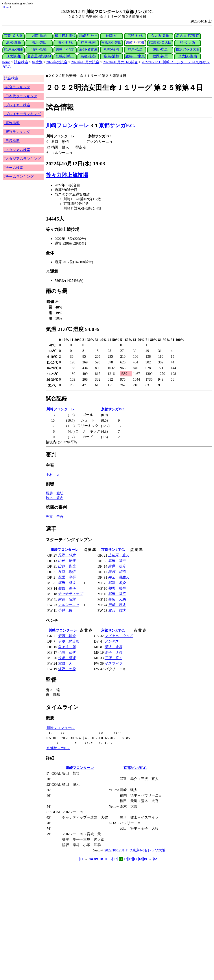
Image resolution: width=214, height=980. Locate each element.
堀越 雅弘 (55, 493)
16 (131, 859)
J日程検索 (12, 141)
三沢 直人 (113, 658)
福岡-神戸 (160, 56)
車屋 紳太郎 (68, 641)
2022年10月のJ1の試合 (120, 62)
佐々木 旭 (67, 647)
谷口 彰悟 (67, 572)
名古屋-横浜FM (39, 56)
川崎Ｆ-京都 (135, 42)
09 (96, 859)
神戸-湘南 (88, 42)
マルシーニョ (68, 605)
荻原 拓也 (117, 572)
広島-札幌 (135, 36)
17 (135, 859)
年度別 (37, 62)
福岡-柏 (112, 36)
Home (6, 7)
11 (106, 859)
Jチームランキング (19, 177)
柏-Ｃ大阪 (187, 42)
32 (155, 859)
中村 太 (53, 475)
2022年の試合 (57, 62)
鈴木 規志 (55, 498)
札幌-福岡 (112, 49)
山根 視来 (67, 561)
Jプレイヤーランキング (22, 114)
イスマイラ (113, 663)
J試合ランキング (17, 87)
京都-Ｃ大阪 (14, 36)
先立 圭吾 (55, 517)
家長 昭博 (67, 599)
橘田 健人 (67, 583)
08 (91, 859)
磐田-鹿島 (160, 49)
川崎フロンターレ (67, 125)
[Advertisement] (86, 897)
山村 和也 (67, 566)
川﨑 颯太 (117, 605)
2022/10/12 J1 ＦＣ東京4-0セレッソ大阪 (135, 850)
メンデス (112, 641)
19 (145, 859)
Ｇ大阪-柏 (14, 56)
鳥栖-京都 (88, 56)
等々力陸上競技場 (67, 175)
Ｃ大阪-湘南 (187, 56)
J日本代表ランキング (21, 96)
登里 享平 (67, 577)
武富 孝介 (117, 583)
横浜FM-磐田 (111, 42)
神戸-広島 (135, 49)
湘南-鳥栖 (39, 36)
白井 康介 (117, 566)
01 (81, 859)
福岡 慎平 (117, 588)
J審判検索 (12, 123)
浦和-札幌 (65, 42)
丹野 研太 (67, 555)
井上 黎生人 (119, 577)
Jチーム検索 (14, 168)
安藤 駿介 (67, 636)
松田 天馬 (117, 599)
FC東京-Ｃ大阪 (160, 42)
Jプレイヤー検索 (17, 105)
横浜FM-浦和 (65, 36)
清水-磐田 (39, 42)
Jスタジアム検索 (17, 150)
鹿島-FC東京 (135, 56)
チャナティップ (70, 594)
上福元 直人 (119, 555)
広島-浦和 (112, 56)
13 (116, 859)
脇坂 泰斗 (67, 588)
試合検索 (21, 62)
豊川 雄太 (117, 610)
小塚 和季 (67, 652)
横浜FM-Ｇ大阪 (188, 49)
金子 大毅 (113, 652)
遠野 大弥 (67, 669)
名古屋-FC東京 (188, 36)
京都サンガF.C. (117, 125)
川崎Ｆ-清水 (65, 49)
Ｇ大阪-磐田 (160, 36)
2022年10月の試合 (85, 62)
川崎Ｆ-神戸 (88, 36)
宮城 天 (65, 663)
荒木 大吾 (113, 647)
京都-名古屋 (88, 49)
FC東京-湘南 (14, 49)
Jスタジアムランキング (22, 159)
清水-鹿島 (14, 42)
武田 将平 (117, 594)
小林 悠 (65, 610)
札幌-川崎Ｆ (65, 56)
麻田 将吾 (117, 561)
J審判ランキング (17, 132)
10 (101, 859)
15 (126, 859)
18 (140, 859)
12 (111, 859)
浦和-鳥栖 (39, 49)
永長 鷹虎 (67, 658)
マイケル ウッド (119, 636)
